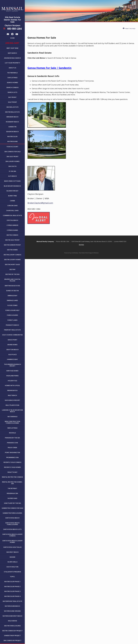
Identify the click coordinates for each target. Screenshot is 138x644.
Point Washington (12, 452)
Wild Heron (12, 621)
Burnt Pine (12, 196)
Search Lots (12, 92)
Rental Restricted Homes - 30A (12, 483)
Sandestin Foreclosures (12, 513)
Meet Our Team (12, 48)
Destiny (12, 269)
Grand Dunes (12, 345)
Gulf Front (12, 102)
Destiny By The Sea (12, 274)
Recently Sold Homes (12, 467)
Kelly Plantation (12, 405)
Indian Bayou (12, 390)
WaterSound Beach (12, 606)
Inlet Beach (12, 395)
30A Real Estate (12, 107)
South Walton (12, 567)
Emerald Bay (12, 296)
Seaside (12, 557)
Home (12, 38)
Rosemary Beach (12, 122)
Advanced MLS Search (12, 58)
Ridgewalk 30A (12, 493)
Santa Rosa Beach (12, 518)
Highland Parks (12, 376)
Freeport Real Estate (12, 330)
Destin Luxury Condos (12, 255)
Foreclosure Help (12, 310)
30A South (12, 166)
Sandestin (12, 127)
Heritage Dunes (12, 371)
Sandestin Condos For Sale (12, 508)
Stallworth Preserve (12, 572)
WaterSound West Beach (12, 616)
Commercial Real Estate (12, 215)
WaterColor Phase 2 (12, 586)
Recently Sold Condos (12, 462)
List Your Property (12, 63)
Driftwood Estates (12, 286)
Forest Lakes (12, 320)
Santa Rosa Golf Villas (12, 547)
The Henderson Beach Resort (12, 365)
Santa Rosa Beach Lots (12, 529)
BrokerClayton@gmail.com (40, 203)
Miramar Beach (12, 117)
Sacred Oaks (12, 498)
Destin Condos (12, 235)
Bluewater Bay (12, 191)
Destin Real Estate (12, 112)
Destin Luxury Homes (12, 260)
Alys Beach (12, 176)
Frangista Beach (12, 325)
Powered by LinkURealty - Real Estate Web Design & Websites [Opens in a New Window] (81, 253)
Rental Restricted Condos (12, 477)
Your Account (12, 147)
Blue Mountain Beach (12, 186)
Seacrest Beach (12, 552)
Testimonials (12, 73)
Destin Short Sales (12, 264)
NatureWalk (12, 417)
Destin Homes (12, 250)
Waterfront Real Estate (12, 601)
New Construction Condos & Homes (12, 422)
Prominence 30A (12, 457)
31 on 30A (12, 171)
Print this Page (129, 29)
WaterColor (12, 136)
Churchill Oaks (12, 210)
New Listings (12, 428)
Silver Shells (12, 562)
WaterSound (12, 141)
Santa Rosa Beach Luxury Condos (12, 535)
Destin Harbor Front (12, 245)
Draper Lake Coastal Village (12, 280)
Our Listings (12, 78)
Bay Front (12, 97)
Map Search (12, 53)
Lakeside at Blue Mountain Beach (12, 411)
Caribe (12, 201)
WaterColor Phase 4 (12, 596)
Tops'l (12, 577)
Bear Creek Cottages (12, 181)
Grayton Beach (12, 350)
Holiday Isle (12, 381)
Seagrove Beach (12, 132)
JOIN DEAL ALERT (12, 43)
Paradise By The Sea (12, 438)
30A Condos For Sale (12, 152)
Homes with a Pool (12, 385)
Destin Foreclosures (12, 626)
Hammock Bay (12, 359)
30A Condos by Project (12, 640)
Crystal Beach (12, 220)
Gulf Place (12, 354)
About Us (12, 68)
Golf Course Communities (12, 335)
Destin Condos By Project (12, 631)
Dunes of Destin (12, 291)
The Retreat (12, 488)
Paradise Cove (12, 443)
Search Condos (12, 87)
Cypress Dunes (12, 230)
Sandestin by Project (12, 636)
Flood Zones (12, 305)
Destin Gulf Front (12, 240)
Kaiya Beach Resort (12, 400)
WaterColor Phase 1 (12, 582)
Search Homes (12, 82)
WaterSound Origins (12, 611)
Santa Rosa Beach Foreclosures (12, 524)
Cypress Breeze (12, 225)
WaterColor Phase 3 (12, 591)
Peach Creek (12, 448)
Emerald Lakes (12, 300)
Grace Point (12, 340)
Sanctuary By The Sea (12, 503)
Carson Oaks (12, 206)
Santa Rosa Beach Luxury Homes (12, 541)
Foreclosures (12, 315)
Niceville (12, 433)
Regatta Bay (12, 472)
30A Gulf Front (12, 156)
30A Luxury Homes (12, 161)
